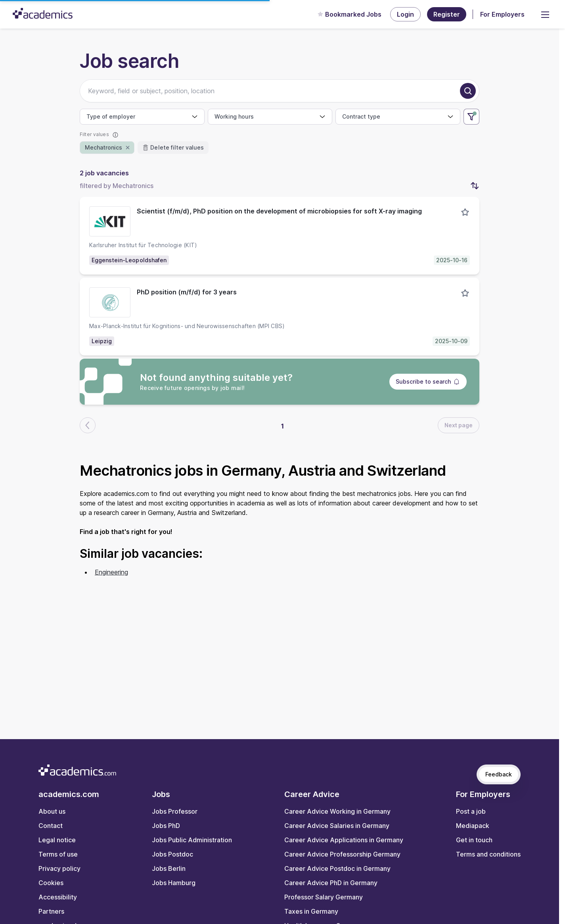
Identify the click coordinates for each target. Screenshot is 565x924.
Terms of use (58, 854)
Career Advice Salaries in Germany (337, 826)
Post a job (471, 811)
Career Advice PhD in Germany (331, 883)
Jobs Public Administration (192, 840)
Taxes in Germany (311, 911)
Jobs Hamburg (174, 883)
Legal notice (57, 840)
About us (52, 811)
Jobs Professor (175, 811)
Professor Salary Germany (324, 897)
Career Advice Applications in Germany (344, 840)
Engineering (111, 572)
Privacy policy (59, 868)
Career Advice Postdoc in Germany (337, 868)
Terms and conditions (488, 854)
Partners (51, 911)
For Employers (502, 14)
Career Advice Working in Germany (337, 811)
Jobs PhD (166, 826)
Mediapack (473, 826)
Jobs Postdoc (172, 854)
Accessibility (58, 897)
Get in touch (474, 840)
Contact (51, 826)
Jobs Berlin (169, 868)
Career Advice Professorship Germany (342, 854)
